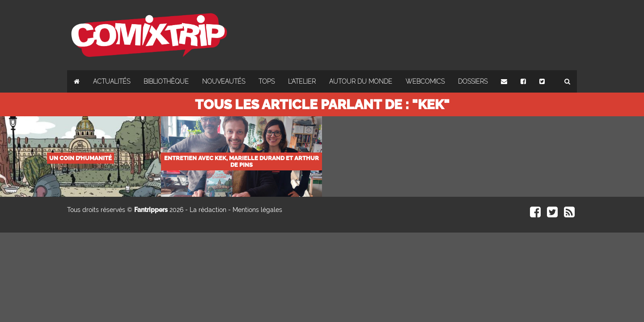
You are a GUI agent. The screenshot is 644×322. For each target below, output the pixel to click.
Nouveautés (224, 81)
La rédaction (208, 210)
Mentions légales (257, 210)
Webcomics (425, 81)
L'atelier (302, 81)
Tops (267, 81)
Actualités (112, 81)
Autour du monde (361, 81)
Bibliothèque (166, 81)
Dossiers (473, 81)
